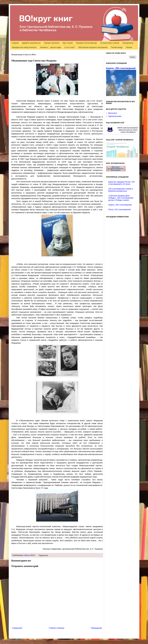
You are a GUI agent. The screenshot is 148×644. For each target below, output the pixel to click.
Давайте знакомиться (31, 43)
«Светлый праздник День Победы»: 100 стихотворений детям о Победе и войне (121, 198)
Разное (129, 47)
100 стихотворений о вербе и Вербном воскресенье (121, 190)
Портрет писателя (52, 43)
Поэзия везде (117, 47)
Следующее (17, 628)
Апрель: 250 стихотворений (121, 68)
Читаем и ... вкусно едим (51, 47)
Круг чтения (68, 43)
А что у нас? (70, 47)
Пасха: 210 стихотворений (119, 209)
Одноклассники (115, 116)
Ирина (27, 555)
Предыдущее (97, 628)
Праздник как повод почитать (24, 47)
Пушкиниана (128, 43)
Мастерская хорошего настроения (93, 47)
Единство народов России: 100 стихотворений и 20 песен (121, 183)
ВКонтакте (113, 113)
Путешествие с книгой (110, 43)
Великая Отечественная (87, 43)
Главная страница (57, 628)
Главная (15, 43)
